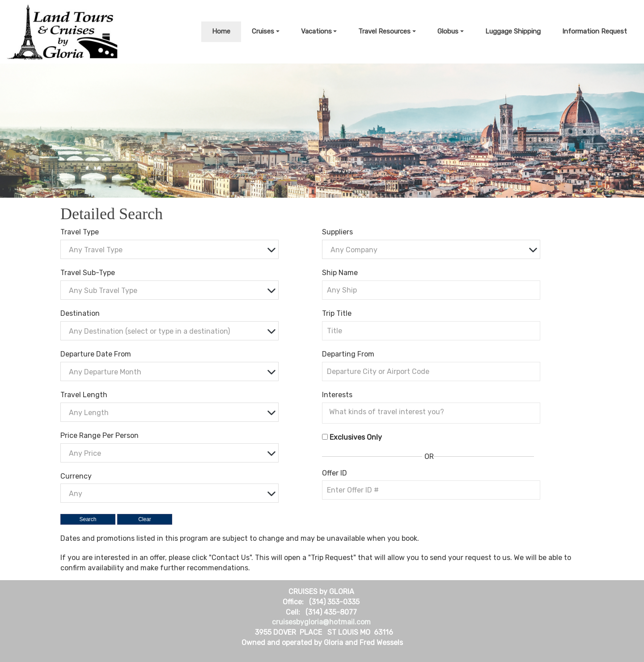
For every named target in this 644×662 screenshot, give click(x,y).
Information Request (595, 31)
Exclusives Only (356, 437)
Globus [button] (448, 31)
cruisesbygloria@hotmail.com (321, 622)
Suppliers (337, 232)
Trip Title (337, 313)
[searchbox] (433, 412)
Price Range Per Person (100, 435)
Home (221, 31)
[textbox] (172, 250)
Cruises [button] (263, 31)
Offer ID (335, 473)
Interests (337, 395)
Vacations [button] (316, 31)
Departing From (348, 354)
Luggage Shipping (513, 31)
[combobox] (169, 249)
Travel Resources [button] (384, 31)
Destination (80, 313)
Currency (76, 476)
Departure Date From (96, 354)
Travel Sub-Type (88, 273)
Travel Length (84, 395)
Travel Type (80, 232)
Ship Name (340, 273)
